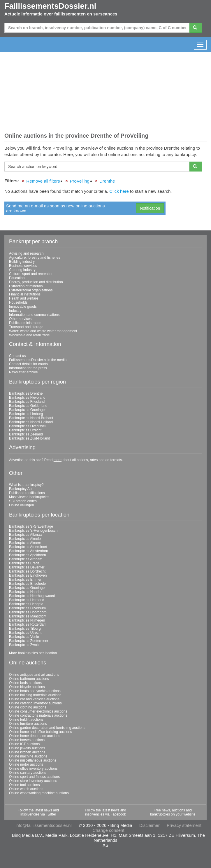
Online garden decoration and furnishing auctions (47, 728)
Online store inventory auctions (33, 781)
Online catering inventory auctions (35, 703)
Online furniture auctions (28, 724)
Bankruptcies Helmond (27, 600)
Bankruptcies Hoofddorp (28, 612)
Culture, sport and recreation (31, 274)
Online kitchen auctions (27, 752)
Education (17, 278)
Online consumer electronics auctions (38, 711)
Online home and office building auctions (41, 732)
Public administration (25, 323)
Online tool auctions (24, 785)
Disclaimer (150, 825)
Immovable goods (23, 307)
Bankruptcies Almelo (25, 539)
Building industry (22, 262)
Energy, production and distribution (36, 282)
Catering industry (22, 270)
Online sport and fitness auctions (34, 777)
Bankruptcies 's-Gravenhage (31, 526)
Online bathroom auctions (29, 679)
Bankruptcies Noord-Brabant (31, 418)
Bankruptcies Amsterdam (28, 551)
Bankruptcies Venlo (24, 637)
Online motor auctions (26, 764)
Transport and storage (26, 327)
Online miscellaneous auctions (33, 760)
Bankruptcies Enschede (27, 584)
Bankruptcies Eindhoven (28, 575)
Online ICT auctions (24, 744)
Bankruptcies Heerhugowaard (32, 596)
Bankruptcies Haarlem (26, 592)
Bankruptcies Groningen (28, 410)
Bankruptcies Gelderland (28, 406)
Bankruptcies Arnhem (26, 559)
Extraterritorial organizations (31, 290)
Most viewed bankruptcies (29, 497)
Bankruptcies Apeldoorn (28, 555)
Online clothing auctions (28, 707)
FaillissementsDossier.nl (50, 6)
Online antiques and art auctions (34, 675)
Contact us (17, 356)
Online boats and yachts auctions (35, 691)
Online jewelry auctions (27, 748)
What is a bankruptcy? (26, 485)
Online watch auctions (26, 789)
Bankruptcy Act (21, 489)
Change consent (108, 830)
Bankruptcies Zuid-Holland (30, 438)
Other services (20, 319)
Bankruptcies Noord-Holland (31, 422)
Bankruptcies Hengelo (26, 604)
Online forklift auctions (26, 720)
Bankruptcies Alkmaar (26, 535)
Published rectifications (27, 493)
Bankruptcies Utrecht (25, 430)
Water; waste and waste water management (43, 331)
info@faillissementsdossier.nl (44, 825)
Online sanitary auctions (28, 773)
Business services (23, 266)
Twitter (51, 814)
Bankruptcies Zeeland (26, 434)
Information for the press (28, 368)
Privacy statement (184, 825)
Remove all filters (43, 181)
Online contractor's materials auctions (38, 715)
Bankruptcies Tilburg (25, 629)
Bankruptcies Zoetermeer (29, 641)
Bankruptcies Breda (24, 563)
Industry (15, 311)
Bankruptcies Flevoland (27, 398)
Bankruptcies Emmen (26, 580)
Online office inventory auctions (33, 769)
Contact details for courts (28, 364)
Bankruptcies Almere (25, 543)
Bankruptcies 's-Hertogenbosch (33, 531)
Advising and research (26, 253)
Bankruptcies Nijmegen (27, 620)
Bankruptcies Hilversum (27, 608)
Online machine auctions (28, 756)
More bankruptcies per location (33, 653)
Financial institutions (25, 294)
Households (18, 302)
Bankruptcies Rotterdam (28, 624)
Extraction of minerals (26, 286)
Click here (119, 191)
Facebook (118, 814)
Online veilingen (21, 505)
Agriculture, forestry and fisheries (35, 258)
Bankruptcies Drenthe (26, 393)
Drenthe (107, 181)
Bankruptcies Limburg (26, 414)
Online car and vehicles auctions (34, 699)
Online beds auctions (25, 683)
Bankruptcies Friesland (27, 402)
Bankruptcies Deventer (27, 567)
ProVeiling (80, 181)
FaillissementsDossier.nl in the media (38, 360)
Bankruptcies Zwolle (25, 645)
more (58, 460)
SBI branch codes (23, 501)
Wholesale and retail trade (29, 335)
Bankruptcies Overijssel (27, 426)
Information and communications (34, 315)
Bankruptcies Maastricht (28, 616)
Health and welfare (24, 298)
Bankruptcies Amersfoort (28, 547)
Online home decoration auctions (35, 736)
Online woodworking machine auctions (39, 793)
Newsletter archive (23, 372)
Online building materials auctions (35, 695)
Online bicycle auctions (27, 687)
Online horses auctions (27, 740)
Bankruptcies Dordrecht (27, 571)
